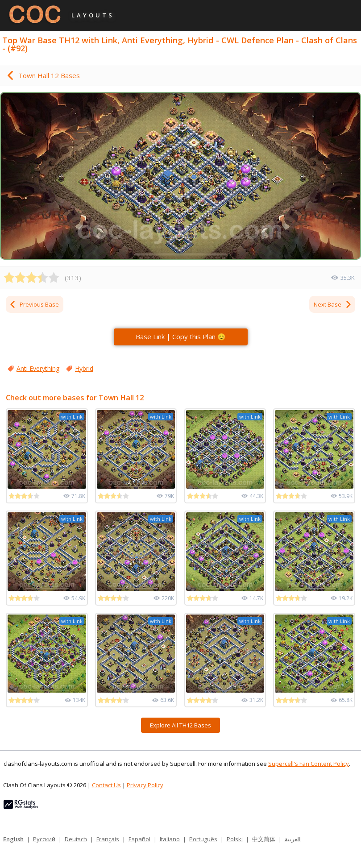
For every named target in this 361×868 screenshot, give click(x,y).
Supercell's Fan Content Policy (309, 764)
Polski (235, 839)
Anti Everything (38, 368)
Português (203, 839)
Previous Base (34, 304)
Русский (44, 839)
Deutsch (76, 839)
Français (108, 839)
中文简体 (264, 839)
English (13, 839)
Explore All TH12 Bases (180, 725)
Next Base (333, 304)
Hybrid (84, 368)
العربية (293, 839)
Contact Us (106, 785)
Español (139, 839)
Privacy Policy (145, 785)
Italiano (170, 839)
